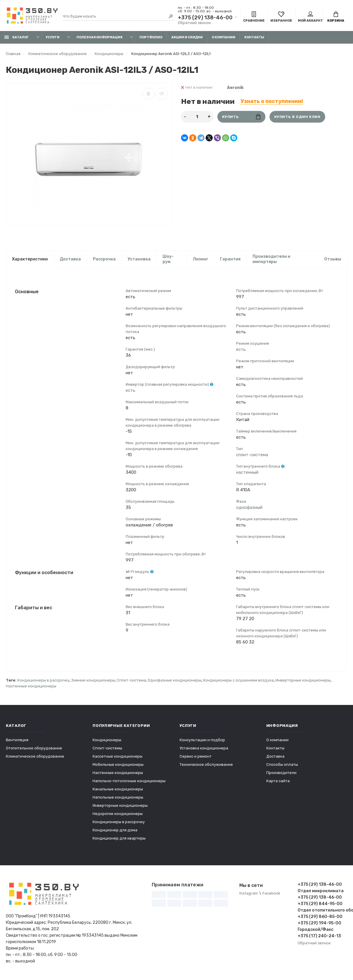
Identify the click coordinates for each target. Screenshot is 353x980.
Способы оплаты (282, 765)
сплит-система (252, 455)
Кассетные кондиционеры (117, 757)
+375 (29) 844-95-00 (320, 904)
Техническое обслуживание (206, 765)
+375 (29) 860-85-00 (320, 917)
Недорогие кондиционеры (118, 814)
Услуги (53, 37)
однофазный (249, 508)
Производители (281, 773)
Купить (241, 117)
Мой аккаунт (310, 17)
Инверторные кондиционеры (303, 680)
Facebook (271, 894)
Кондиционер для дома (115, 830)
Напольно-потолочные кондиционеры (129, 781)
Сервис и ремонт (196, 757)
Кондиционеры (107, 740)
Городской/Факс (316, 930)
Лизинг (200, 259)
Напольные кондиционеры (118, 798)
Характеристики (30, 259)
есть (131, 391)
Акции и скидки (187, 37)
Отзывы (333, 259)
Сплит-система (131, 680)
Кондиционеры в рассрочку (43, 680)
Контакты (254, 37)
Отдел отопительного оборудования (322, 911)
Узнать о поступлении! (272, 101)
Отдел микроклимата (321, 891)
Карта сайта (278, 781)
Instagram (249, 894)
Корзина (336, 17)
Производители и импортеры (271, 259)
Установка (139, 259)
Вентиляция (17, 740)
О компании (224, 37)
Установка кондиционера (204, 748)
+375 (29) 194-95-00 (319, 923)
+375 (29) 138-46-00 (205, 18)
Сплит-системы (107, 748)
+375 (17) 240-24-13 (319, 936)
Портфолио (151, 37)
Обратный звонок (194, 23)
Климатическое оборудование (35, 757)
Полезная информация (99, 37)
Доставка (70, 259)
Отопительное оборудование (34, 748)
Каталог (17, 37)
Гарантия (230, 259)
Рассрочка (104, 259)
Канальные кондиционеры (118, 789)
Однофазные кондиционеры (174, 680)
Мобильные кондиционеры (118, 765)
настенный (247, 473)
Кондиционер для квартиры (119, 839)
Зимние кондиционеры (93, 680)
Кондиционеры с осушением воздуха (238, 680)
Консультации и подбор (202, 740)
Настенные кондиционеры (31, 686)
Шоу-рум (168, 259)
